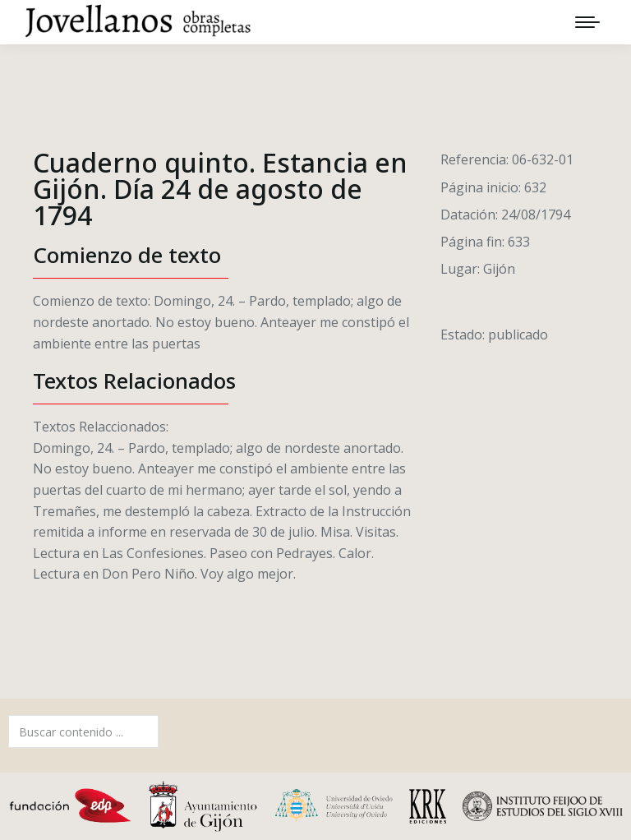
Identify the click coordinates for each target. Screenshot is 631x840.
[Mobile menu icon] (587, 22)
